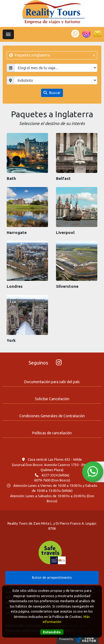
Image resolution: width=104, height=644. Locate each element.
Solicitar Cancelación (52, 399)
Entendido (52, 632)
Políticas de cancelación (52, 433)
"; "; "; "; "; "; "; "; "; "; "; (56, 80)
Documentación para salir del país (52, 382)
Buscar (52, 93)
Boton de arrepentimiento (52, 578)
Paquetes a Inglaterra (52, 55)
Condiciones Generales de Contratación (52, 416)
